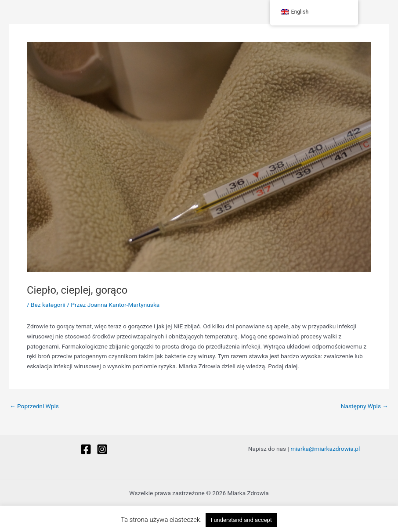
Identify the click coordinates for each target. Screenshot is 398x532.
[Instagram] (102, 449)
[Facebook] (86, 449)
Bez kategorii (48, 305)
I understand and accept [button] (241, 520)
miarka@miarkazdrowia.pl (325, 449)
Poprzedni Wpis (34, 406)
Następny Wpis (365, 406)
